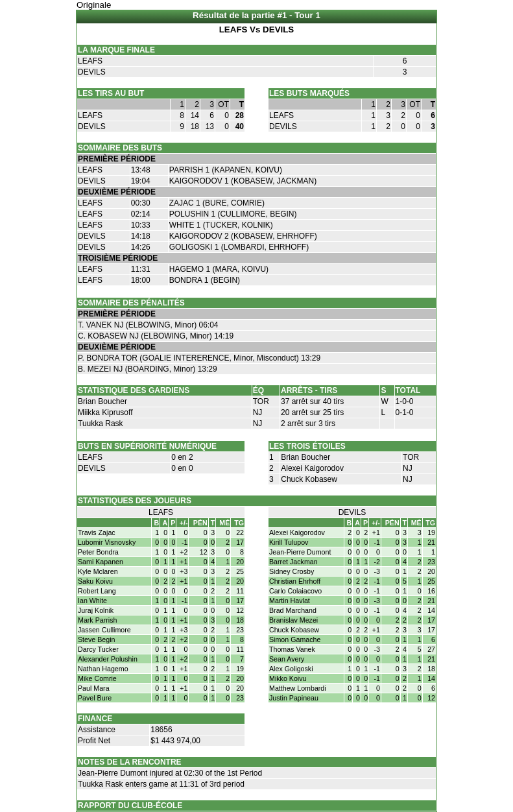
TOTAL (408, 390)
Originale (94, 5)
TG (239, 523)
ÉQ (258, 390)
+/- (184, 523)
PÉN (200, 523)
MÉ (224, 523)
